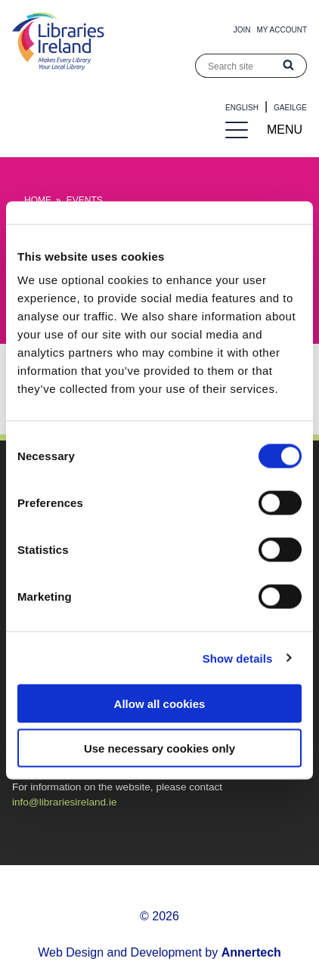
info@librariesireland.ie (64, 802)
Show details (238, 658)
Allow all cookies (160, 704)
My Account (282, 30)
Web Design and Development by (159, 952)
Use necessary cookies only (159, 748)
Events (85, 200)
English (242, 108)
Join (242, 30)
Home (38, 200)
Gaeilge (290, 108)
